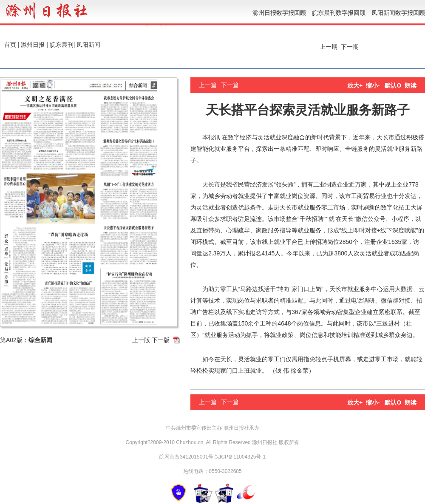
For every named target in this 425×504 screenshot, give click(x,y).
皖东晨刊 (62, 45)
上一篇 (208, 85)
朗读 (411, 85)
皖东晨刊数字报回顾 (339, 13)
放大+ (355, 85)
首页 (10, 45)
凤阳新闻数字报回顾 (398, 13)
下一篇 (230, 85)
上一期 (328, 47)
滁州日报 (33, 45)
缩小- (373, 85)
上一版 (141, 340)
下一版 (161, 340)
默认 (393, 85)
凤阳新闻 (88, 45)
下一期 (351, 47)
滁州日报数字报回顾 (279, 13)
